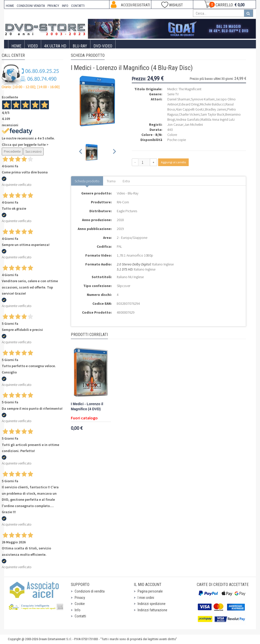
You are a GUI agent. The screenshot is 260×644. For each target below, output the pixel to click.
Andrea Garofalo (188, 119)
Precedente (12, 151)
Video (33, 46)
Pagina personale (150, 591)
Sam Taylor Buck (212, 114)
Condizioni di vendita (90, 591)
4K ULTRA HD (55, 46)
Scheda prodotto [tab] (87, 181)
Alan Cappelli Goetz (190, 109)
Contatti (80, 616)
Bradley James (216, 109)
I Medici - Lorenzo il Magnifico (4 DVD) (87, 407)
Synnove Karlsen (203, 99)
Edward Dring (189, 104)
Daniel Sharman (179, 99)
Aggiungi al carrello (173, 162)
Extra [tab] (126, 181)
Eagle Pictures (127, 211)
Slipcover (124, 286)
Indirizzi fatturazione (152, 610)
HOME (10, 6)
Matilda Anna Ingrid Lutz (218, 119)
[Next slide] (114, 152)
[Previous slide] (81, 152)
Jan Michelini (194, 124)
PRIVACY (53, 6)
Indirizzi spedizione (152, 604)
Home (16, 46)
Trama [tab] (111, 181)
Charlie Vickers (189, 114)
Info (78, 610)
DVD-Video (103, 46)
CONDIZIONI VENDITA (31, 6)
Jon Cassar (175, 124)
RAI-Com (123, 202)
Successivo (34, 151)
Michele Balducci (212, 104)
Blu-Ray (80, 46)
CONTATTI (78, 6)
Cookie (80, 604)
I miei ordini (146, 598)
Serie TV (173, 94)
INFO (65, 6)
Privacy (80, 598)
